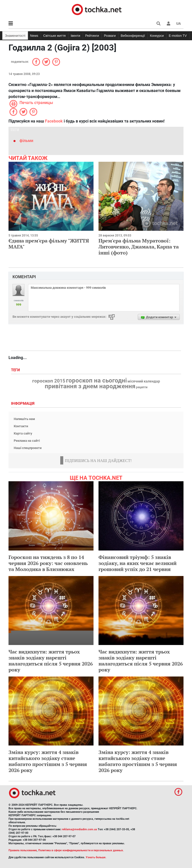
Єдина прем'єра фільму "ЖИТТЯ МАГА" (49, 244)
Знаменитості (15, 36)
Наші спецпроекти (28, 448)
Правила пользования (23, 850)
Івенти (75, 36)
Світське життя (54, 36)
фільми (26, 141)
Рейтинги (92, 36)
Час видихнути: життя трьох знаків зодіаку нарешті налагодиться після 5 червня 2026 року (51, 661)
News (34, 36)
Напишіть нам (24, 419)
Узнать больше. (96, 857)
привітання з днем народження (90, 386)
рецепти (142, 387)
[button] (168, 23)
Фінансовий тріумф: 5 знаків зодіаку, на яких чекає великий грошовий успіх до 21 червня (137, 563)
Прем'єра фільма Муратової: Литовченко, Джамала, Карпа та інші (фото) (139, 247)
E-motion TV (178, 36)
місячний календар (144, 381)
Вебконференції (133, 36)
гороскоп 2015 (49, 381)
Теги (16, 370)
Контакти (21, 426)
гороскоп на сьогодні (96, 380)
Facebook (54, 121)
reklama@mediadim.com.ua (79, 829)
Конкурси (157, 36)
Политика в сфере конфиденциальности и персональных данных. (81, 850)
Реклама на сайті (27, 441)
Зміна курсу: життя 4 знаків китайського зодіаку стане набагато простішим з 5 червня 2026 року (48, 761)
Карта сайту (23, 433)
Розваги (110, 36)
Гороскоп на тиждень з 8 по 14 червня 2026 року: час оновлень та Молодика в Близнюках (48, 563)
